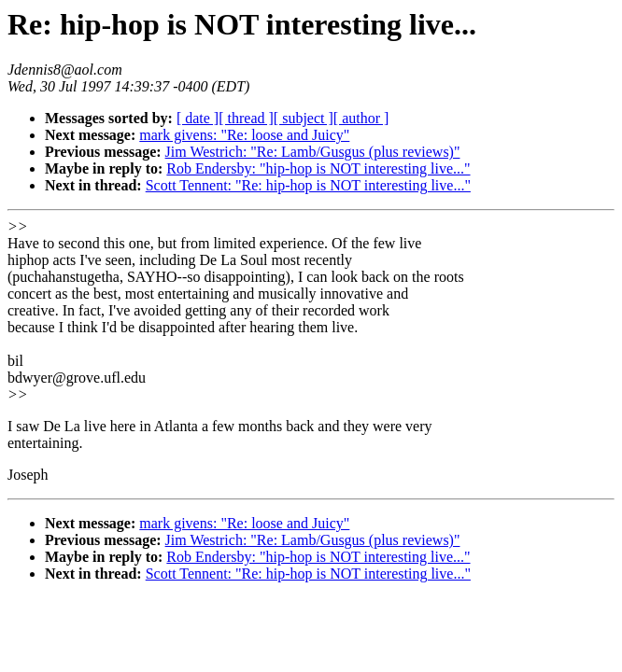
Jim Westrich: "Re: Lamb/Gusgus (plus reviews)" (313, 152)
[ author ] (361, 118)
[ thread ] (246, 118)
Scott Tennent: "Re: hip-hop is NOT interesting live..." (308, 185)
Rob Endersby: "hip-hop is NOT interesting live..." (318, 168)
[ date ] (198, 118)
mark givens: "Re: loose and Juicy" (244, 135)
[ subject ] (304, 118)
